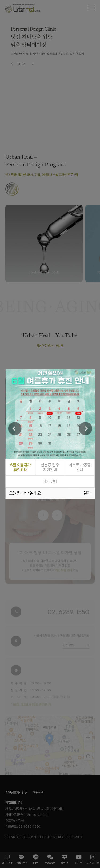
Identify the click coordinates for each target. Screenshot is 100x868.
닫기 (87, 493)
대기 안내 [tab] (50, 481)
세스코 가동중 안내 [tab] (80, 467)
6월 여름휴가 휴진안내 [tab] (21, 467)
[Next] (85, 428)
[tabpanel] (50, 414)
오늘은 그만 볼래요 (25, 493)
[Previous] (15, 428)
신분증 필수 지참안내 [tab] (50, 467)
